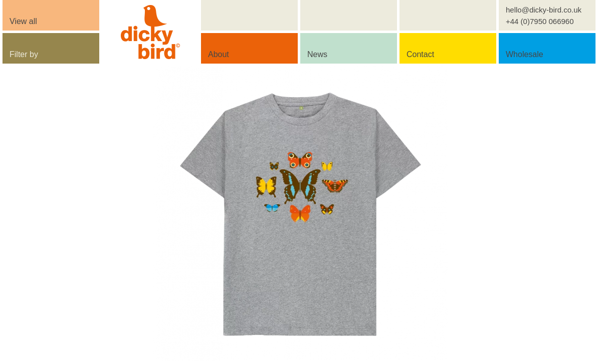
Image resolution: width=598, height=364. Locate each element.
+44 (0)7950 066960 (540, 21)
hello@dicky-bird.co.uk (544, 10)
